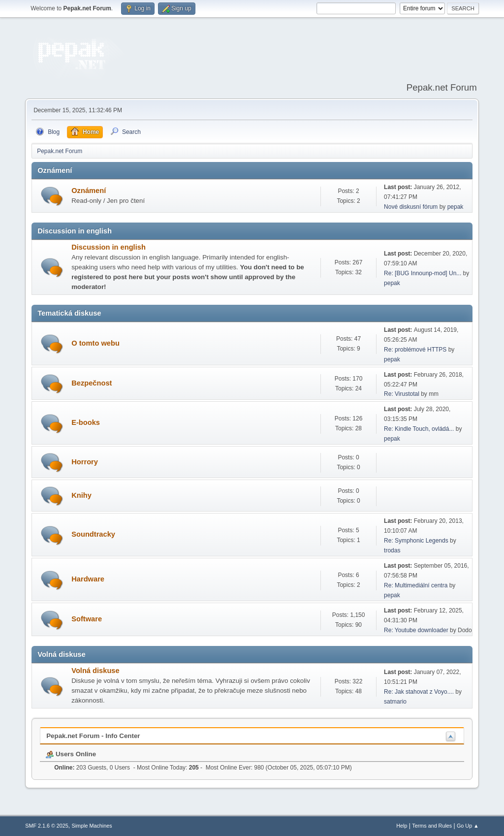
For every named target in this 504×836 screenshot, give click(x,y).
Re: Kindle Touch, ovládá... (419, 429)
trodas (392, 550)
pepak (456, 207)
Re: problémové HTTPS (415, 350)
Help (402, 826)
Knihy (81, 495)
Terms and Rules (432, 826)
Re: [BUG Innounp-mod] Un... (423, 273)
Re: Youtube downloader (416, 630)
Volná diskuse (95, 671)
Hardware (88, 579)
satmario (395, 702)
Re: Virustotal (402, 394)
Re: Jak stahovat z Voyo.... (419, 692)
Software (87, 619)
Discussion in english (109, 247)
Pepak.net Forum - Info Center (93, 736)
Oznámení (89, 191)
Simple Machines (92, 826)
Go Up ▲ (468, 826)
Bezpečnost (92, 383)
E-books (86, 422)
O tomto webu (95, 343)
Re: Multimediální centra (416, 585)
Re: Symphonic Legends (416, 541)
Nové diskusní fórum (411, 207)
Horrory (85, 462)
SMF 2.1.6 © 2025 (47, 826)
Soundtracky (93, 534)
